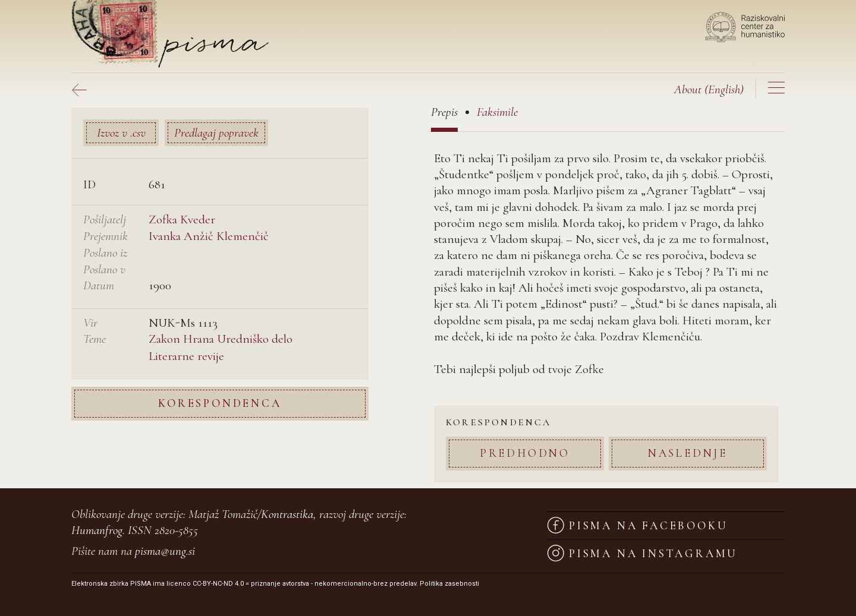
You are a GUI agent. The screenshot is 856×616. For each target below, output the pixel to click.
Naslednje (688, 453)
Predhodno (525, 453)
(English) (709, 89)
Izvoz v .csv (121, 133)
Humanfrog (97, 530)
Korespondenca (220, 403)
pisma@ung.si (165, 551)
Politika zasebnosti (449, 584)
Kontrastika (287, 514)
